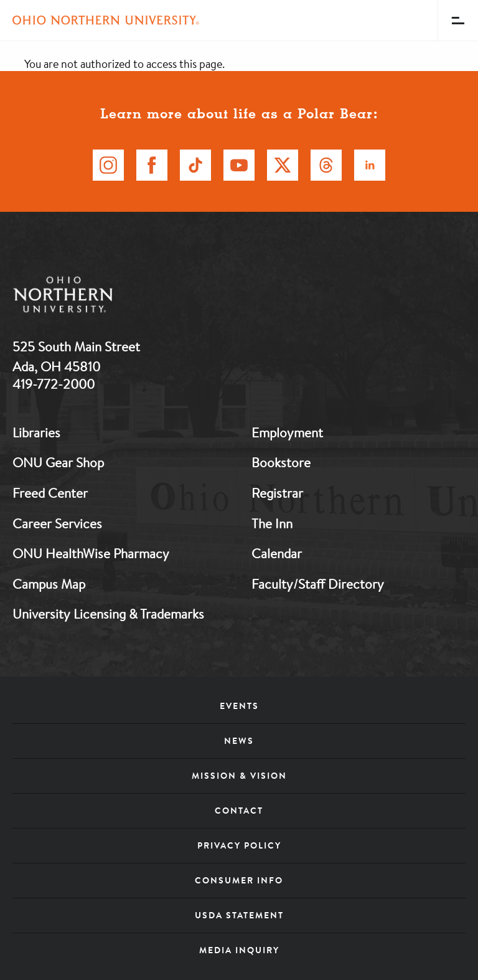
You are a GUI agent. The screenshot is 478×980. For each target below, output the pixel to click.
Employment (287, 432)
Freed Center (50, 493)
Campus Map (49, 584)
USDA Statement (239, 915)
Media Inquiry (239, 950)
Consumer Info (239, 880)
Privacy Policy (239, 845)
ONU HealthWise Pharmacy (91, 553)
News (239, 741)
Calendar (277, 553)
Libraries (36, 432)
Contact (239, 811)
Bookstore (281, 462)
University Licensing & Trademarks (108, 614)
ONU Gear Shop (58, 462)
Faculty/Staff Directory (318, 584)
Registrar (277, 493)
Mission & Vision (239, 776)
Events (239, 706)
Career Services (57, 523)
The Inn (272, 523)
